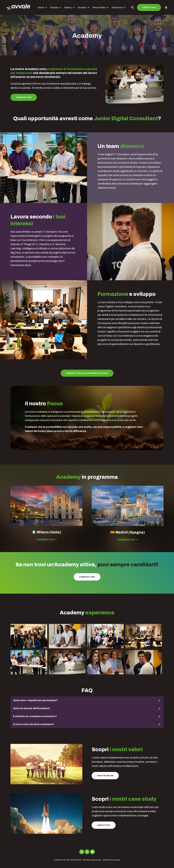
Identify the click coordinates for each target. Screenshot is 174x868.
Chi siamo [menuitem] (82, 8)
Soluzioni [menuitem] (54, 8)
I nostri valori (105, 776)
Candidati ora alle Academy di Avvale (87, 373)
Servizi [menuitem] (41, 8)
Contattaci (149, 7)
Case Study (104, 825)
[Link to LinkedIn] (82, 852)
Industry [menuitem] (68, 8)
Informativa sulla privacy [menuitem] (92, 860)
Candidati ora (24, 97)
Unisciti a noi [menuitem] (117, 8)
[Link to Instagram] (87, 852)
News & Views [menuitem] (99, 8)
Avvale (63, 860)
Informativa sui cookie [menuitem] (111, 860)
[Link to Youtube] (92, 852)
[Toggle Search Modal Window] (132, 7)
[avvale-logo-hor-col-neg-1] (18, 8)
